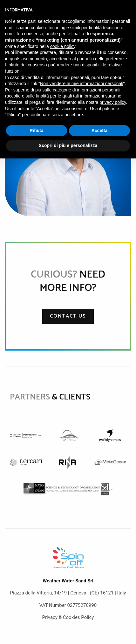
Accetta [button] (100, 131)
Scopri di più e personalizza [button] (68, 145)
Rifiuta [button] (37, 131)
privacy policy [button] (113, 102)
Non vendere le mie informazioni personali (82, 84)
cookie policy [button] (63, 46)
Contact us (68, 316)
